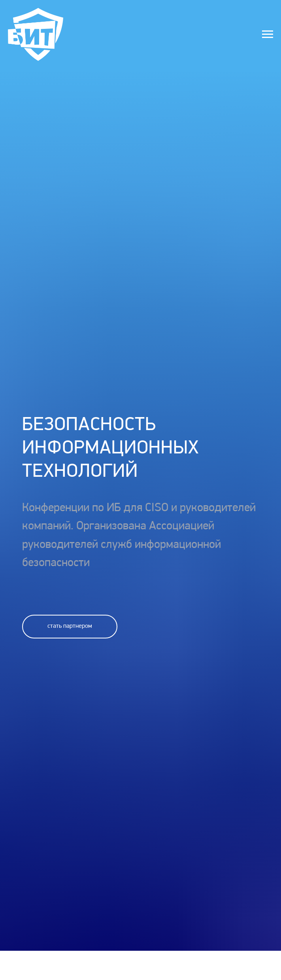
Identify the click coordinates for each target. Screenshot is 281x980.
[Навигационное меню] (268, 34)
